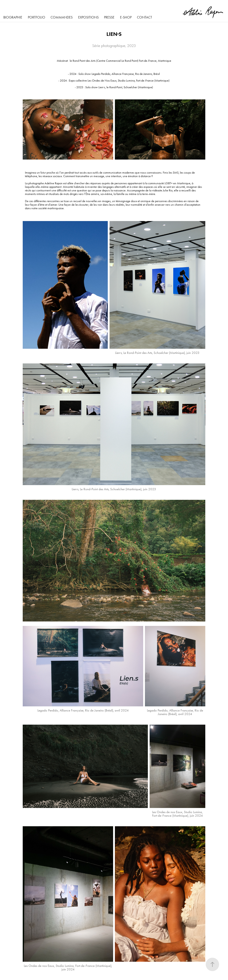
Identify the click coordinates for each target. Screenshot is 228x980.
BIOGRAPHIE (13, 17)
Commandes (62, 17)
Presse (109, 17)
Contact (145, 17)
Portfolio (37, 17)
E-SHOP (126, 17)
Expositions (88, 17)
